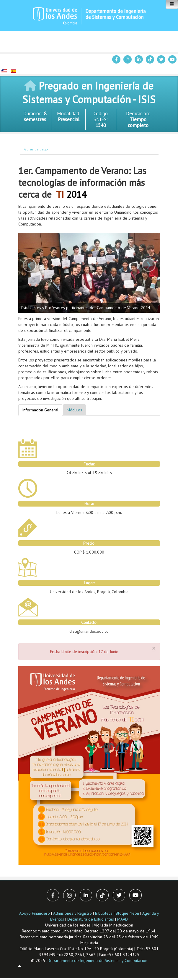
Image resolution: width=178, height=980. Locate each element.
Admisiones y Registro (72, 913)
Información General (40, 410)
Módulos (74, 410)
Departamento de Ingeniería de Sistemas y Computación (97, 960)
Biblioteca (104, 913)
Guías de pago (36, 149)
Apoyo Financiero (35, 913)
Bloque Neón (128, 913)
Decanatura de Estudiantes (91, 919)
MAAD (123, 919)
